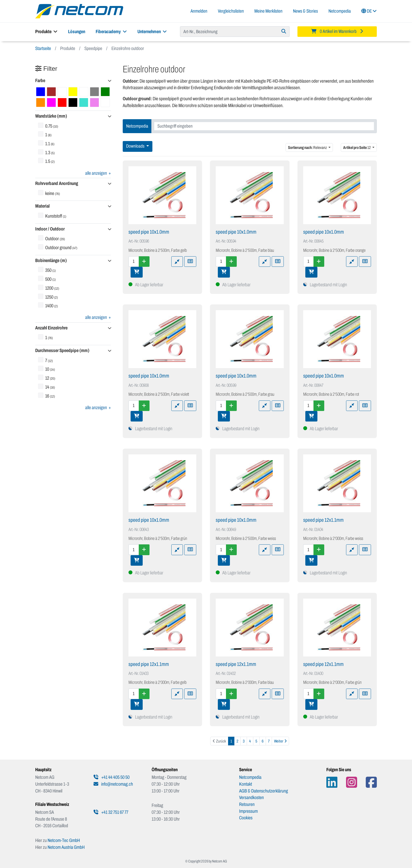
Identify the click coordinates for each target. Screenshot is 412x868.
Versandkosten (251, 797)
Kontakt (246, 784)
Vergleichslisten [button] (231, 11)
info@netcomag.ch (113, 784)
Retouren (247, 804)
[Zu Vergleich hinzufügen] (177, 262)
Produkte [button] (46, 32)
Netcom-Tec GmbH (64, 840)
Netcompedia (340, 11)
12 (357, 147)
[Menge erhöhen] (144, 262)
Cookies (246, 818)
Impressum (248, 811)
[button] (73, 81)
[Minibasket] (337, 32)
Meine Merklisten (268, 11)
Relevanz (308, 147)
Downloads (136, 146)
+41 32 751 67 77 (111, 812)
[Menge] (134, 262)
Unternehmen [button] (152, 32)
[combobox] (264, 126)
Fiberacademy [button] (111, 32)
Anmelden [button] (199, 11)
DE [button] (369, 11)
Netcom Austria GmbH (66, 847)
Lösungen (77, 32)
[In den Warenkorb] (137, 272)
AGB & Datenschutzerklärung (264, 791)
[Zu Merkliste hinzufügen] (190, 262)
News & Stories (305, 11)
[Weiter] (280, 741)
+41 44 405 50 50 (112, 777)
